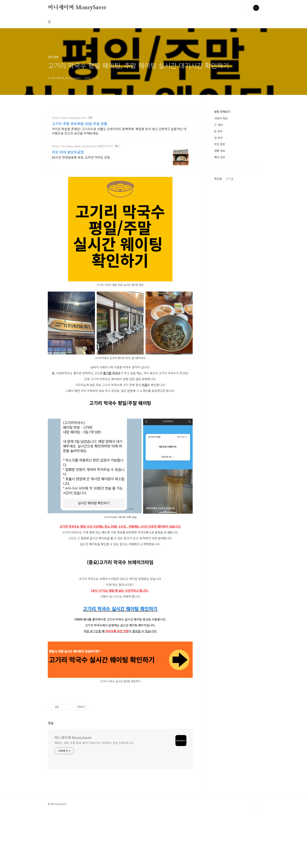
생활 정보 (220, 151)
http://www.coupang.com (69, 118)
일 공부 (218, 138)
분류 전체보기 (222, 112)
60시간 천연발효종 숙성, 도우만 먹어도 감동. (81, 157)
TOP (256, 805)
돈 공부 (218, 131)
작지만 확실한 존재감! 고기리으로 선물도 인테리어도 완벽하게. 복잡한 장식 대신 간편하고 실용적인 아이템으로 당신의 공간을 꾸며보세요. (119, 131)
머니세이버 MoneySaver (77, 8)
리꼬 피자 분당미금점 (68, 152)
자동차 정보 (221, 118)
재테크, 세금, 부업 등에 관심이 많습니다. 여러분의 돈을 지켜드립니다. (94, 743)
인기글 (230, 179)
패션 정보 (220, 157)
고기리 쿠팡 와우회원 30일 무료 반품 (80, 124)
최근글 (218, 179)
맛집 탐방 (220, 144)
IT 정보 (219, 125)
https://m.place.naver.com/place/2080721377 (82, 146)
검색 (247, 8)
